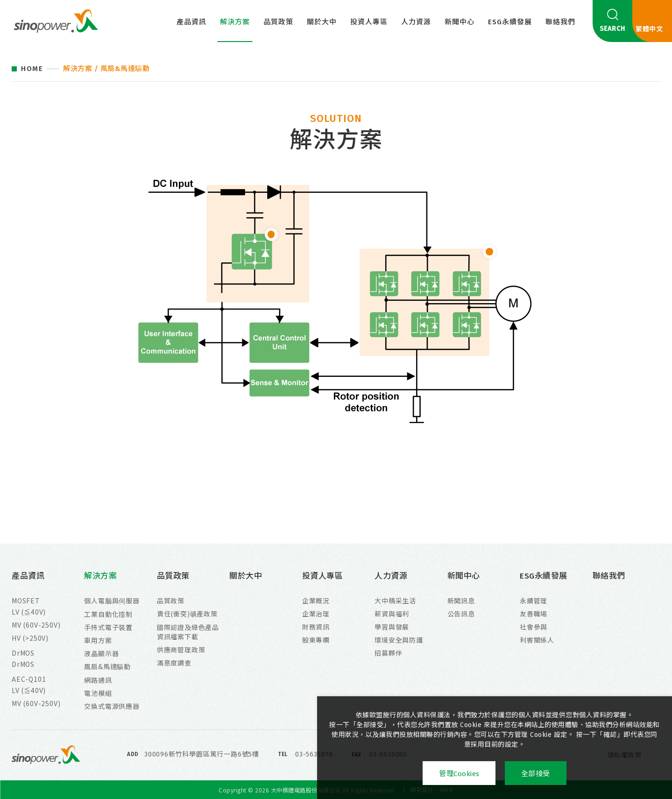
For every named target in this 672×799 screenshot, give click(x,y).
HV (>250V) (30, 638)
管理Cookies (459, 774)
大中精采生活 (395, 601)
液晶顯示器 (101, 653)
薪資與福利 (392, 614)
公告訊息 (461, 614)
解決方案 (235, 22)
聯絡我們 (560, 22)
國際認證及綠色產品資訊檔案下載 (188, 632)
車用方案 (98, 640)
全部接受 (536, 774)
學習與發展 (392, 627)
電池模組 (98, 693)
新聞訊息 (461, 601)
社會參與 (534, 627)
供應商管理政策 (181, 650)
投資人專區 (369, 22)
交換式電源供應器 (112, 706)
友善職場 (534, 614)
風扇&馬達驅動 (107, 666)
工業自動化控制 (108, 614)
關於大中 (322, 22)
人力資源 (416, 22)
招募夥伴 (388, 653)
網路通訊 (98, 680)
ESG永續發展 (510, 22)
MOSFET (26, 601)
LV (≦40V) (29, 612)
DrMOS (23, 653)
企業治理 (316, 614)
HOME (32, 69)
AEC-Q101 (29, 679)
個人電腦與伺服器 (112, 601)
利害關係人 (537, 640)
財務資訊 (316, 627)
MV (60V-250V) (36, 625)
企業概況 (316, 601)
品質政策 (278, 22)
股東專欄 (316, 640)
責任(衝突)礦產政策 (187, 614)
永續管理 (534, 601)
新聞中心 (460, 22)
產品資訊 (191, 22)
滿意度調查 (174, 663)
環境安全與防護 (399, 640)
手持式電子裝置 (108, 627)
